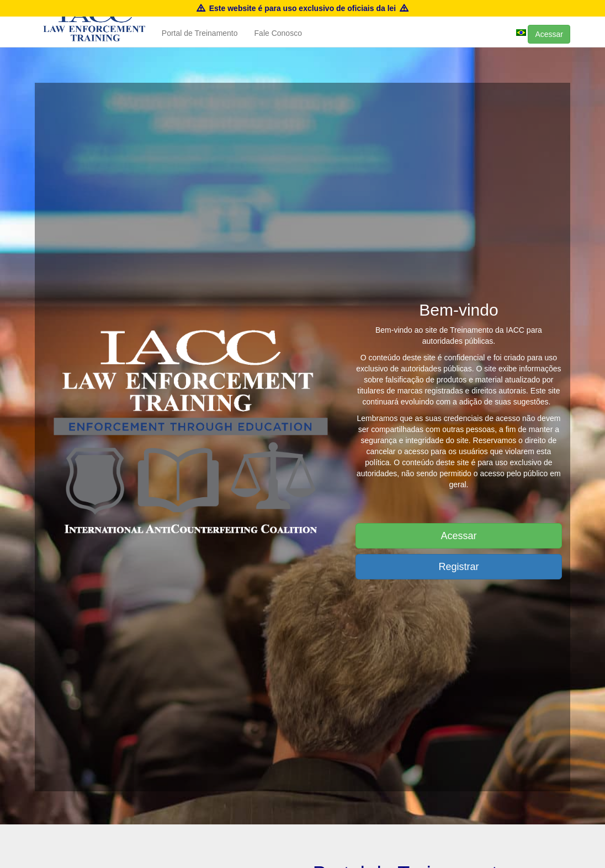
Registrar (458, 567)
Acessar (549, 45)
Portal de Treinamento (200, 44)
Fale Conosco (278, 44)
